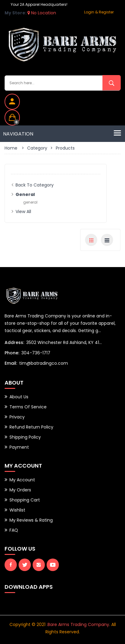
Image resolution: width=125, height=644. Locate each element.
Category (37, 148)
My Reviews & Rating (31, 520)
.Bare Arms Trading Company (78, 624)
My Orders (20, 490)
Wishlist (17, 510)
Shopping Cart (25, 500)
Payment (19, 447)
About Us (19, 397)
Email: (11, 363)
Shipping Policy (25, 437)
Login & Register (99, 12)
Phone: (12, 353)
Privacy (17, 417)
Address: (14, 342)
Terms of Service (28, 407)
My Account (22, 480)
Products (65, 148)
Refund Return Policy (31, 427)
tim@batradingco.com (44, 363)
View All (23, 212)
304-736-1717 (36, 353)
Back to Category (35, 185)
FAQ (14, 530)
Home (11, 148)
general (30, 202)
